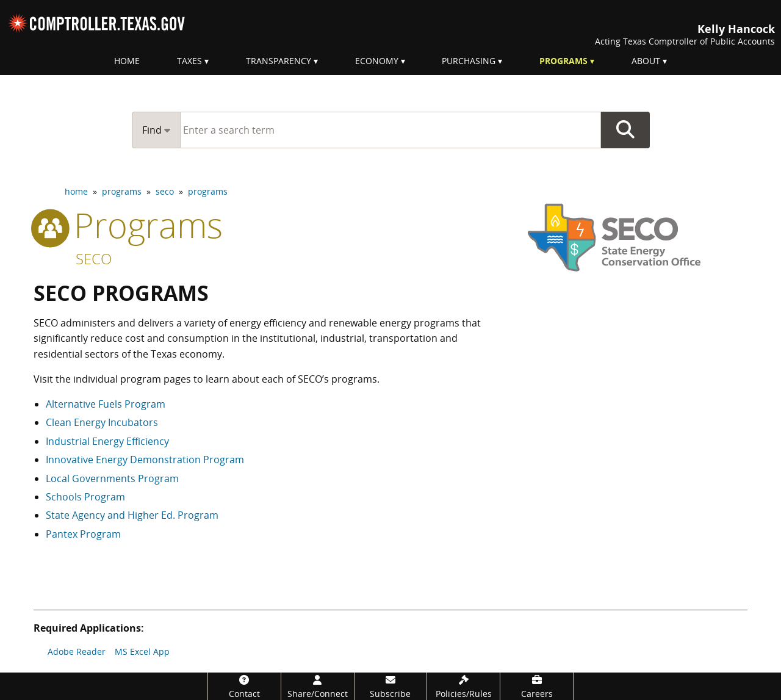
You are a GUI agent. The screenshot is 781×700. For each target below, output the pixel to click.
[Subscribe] (391, 686)
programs (122, 191)
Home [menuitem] (127, 61)
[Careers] (537, 686)
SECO (94, 258)
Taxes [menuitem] (189, 61)
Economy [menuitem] (377, 61)
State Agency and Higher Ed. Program (132, 515)
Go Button (625, 130)
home (76, 191)
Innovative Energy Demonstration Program (145, 460)
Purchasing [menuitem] (469, 61)
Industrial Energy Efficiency (107, 441)
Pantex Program (83, 534)
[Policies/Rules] (463, 686)
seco (165, 191)
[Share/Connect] (318, 686)
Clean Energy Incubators (102, 422)
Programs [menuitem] (563, 61)
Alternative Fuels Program (106, 404)
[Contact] (244, 686)
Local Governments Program (112, 478)
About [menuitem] (646, 61)
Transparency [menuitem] (279, 61)
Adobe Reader (77, 651)
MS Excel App (142, 651)
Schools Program (85, 497)
